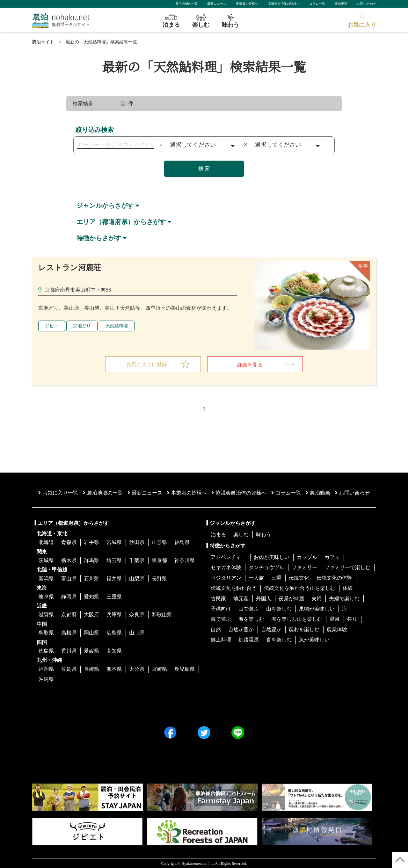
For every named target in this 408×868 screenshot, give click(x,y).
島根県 (69, 632)
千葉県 (137, 560)
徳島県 (46, 650)
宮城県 (114, 542)
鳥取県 (46, 632)
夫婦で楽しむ (344, 598)
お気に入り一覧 (58, 492)
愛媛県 (91, 650)
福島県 (182, 542)
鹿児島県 (185, 668)
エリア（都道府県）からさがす (121, 221)
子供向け (221, 608)
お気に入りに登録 (147, 363)
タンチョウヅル (266, 567)
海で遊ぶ (221, 618)
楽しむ (241, 534)
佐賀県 (69, 668)
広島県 (114, 632)
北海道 (46, 542)
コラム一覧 (317, 4)
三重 (276, 577)
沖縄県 (46, 679)
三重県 (114, 596)
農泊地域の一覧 (186, 4)
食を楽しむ (279, 639)
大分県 (137, 668)
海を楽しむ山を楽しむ (297, 618)
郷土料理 (221, 639)
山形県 (159, 542)
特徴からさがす (99, 237)
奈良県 (137, 614)
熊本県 (114, 668)
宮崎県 (159, 668)
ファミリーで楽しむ (347, 567)
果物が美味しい (317, 608)
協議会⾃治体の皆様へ (239, 492)
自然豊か (271, 629)
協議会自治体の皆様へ (284, 4)
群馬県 (91, 560)
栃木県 (69, 560)
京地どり (82, 325)
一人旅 (256, 577)
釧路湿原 (249, 639)
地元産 (241, 598)
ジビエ (52, 325)
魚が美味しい (314, 639)
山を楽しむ (279, 608)
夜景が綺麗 (291, 598)
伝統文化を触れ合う (234, 587)
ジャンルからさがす (105, 206)
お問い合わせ (367, 4)
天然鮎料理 (117, 325)
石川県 (91, 578)
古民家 (218, 598)
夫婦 (317, 598)
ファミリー (304, 567)
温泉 (335, 618)
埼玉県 (114, 560)
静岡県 (69, 596)
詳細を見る (250, 364)
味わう (264, 534)
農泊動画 (341, 4)
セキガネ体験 (226, 567)
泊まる (218, 534)
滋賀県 (46, 614)
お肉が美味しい (272, 557)
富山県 (69, 578)
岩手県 (91, 542)
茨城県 (46, 560)
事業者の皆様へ (247, 4)
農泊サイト (43, 42)
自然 (216, 629)
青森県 (69, 542)
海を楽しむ (251, 618)
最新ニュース (217, 4)
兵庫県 (114, 614)
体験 (348, 587)
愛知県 (91, 596)
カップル (307, 557)
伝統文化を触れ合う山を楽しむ (300, 587)
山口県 (137, 632)
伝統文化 (299, 577)
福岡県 (46, 668)
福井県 (114, 578)
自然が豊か (241, 629)
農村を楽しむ (304, 629)
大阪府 (91, 614)
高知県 (114, 650)
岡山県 (91, 632)
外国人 (264, 598)
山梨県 (137, 578)
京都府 (69, 614)
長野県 (159, 578)
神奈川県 (185, 560)
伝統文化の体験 (334, 577)
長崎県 (91, 668)
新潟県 (46, 578)
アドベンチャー (229, 557)
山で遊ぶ (249, 608)
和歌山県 (162, 614)
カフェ (332, 557)
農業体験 (337, 629)
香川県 (69, 650)
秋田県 (137, 542)
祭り (352, 618)
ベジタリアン (226, 577)
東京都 (159, 560)
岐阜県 (46, 596)
